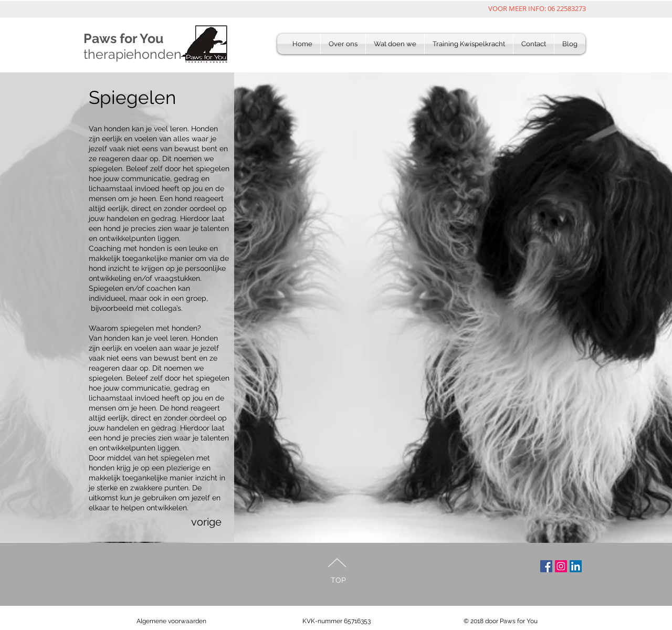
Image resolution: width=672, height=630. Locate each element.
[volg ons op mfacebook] (546, 566)
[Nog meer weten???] (576, 566)
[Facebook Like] (149, 582)
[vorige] (219, 522)
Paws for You (123, 38)
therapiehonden (133, 54)
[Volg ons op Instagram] (561, 566)
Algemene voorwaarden (171, 621)
